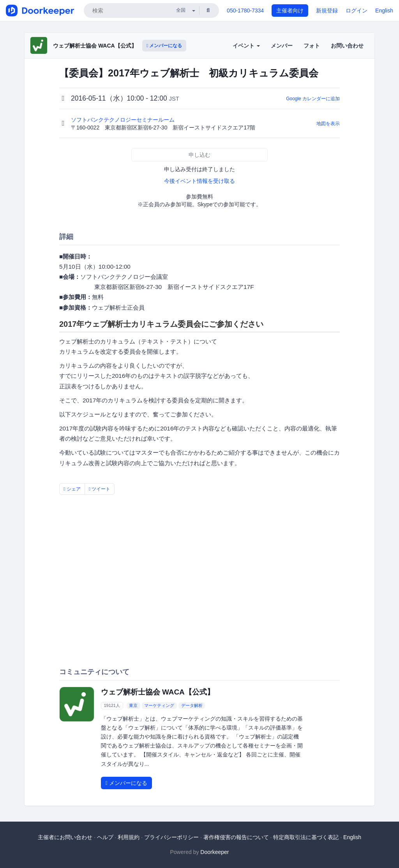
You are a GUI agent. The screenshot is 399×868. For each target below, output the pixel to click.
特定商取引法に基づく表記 (306, 837)
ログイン (357, 11)
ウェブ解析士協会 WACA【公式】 (95, 46)
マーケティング (159, 705)
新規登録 (327, 11)
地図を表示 (328, 124)
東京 (133, 705)
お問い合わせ (347, 46)
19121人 (112, 705)
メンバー (282, 46)
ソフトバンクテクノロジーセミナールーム (124, 120)
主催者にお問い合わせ (65, 837)
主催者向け (290, 11)
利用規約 (129, 837)
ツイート (100, 489)
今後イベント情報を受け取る (199, 181)
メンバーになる (164, 46)
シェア (72, 489)
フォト (312, 46)
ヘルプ (105, 837)
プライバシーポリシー (171, 837)
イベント (246, 46)
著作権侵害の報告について (236, 837)
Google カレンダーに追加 (313, 99)
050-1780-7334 (245, 11)
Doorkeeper (215, 852)
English (384, 11)
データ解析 (192, 705)
